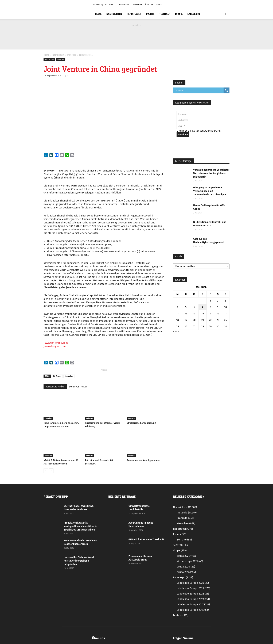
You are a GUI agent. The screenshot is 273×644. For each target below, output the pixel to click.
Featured (181, 615)
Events (150, 14)
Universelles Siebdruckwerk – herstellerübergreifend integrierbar (80, 561)
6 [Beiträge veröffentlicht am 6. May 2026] (194, 307)
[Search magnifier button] (227, 90)
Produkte (48, 418)
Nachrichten (114, 14)
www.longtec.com (55, 346)
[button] (225, 14)
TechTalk (165, 14)
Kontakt (160, 5)
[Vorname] (194, 114)
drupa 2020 (186, 567)
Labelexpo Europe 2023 (193, 588)
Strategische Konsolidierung (141, 423)
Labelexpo (194, 14)
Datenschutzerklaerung (206, 131)
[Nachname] (194, 120)
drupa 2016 (186, 572)
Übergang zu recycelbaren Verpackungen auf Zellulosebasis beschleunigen (210, 191)
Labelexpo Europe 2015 (193, 610)
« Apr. (176, 331)
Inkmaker (69, 376)
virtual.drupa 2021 (190, 561)
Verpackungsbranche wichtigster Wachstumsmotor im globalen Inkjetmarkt (211, 173)
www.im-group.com (56, 343)
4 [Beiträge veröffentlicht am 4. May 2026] (177, 307)
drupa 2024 (186, 556)
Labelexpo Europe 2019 (193, 599)
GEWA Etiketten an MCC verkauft (146, 540)
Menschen (186, 523)
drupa (179, 14)
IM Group (57, 376)
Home (98, 14)
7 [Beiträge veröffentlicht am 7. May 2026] (203, 307)
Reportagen (134, 14)
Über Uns (149, 5)
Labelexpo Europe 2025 (194, 583)
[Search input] (199, 90)
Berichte (184, 540)
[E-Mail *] (194, 126)
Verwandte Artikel (55, 387)
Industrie (71, 55)
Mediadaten (124, 5)
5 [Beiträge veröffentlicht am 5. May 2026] (186, 307)
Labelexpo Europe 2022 (193, 594)
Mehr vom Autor (78, 387)
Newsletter (137, 5)
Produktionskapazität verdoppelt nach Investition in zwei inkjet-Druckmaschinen (80, 526)
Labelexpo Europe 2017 (193, 604)
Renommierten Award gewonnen (143, 460)
